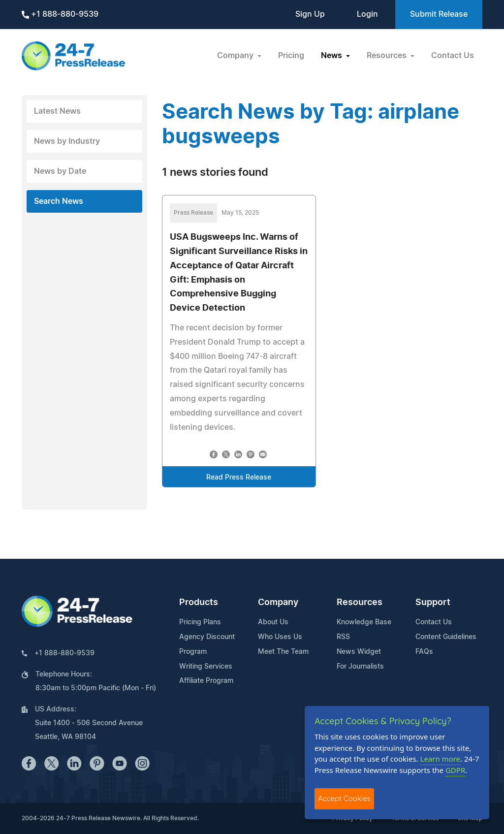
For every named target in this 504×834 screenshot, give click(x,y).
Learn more (441, 759)
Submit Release (439, 14)
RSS (343, 637)
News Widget (359, 652)
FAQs (424, 652)
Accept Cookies (344, 798)
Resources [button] (388, 56)
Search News (59, 201)
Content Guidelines (446, 637)
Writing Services (206, 667)
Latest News (57, 111)
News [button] (332, 56)
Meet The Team (283, 652)
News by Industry (67, 141)
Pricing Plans (200, 622)
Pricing (291, 56)
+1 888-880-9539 (60, 15)
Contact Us (453, 56)
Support (433, 603)
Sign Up (310, 14)
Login (367, 14)
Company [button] (236, 56)
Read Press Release (239, 478)
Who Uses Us (280, 637)
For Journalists (360, 667)
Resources (360, 603)
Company (278, 603)
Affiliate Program (206, 681)
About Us (273, 622)
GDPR (455, 770)
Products (199, 603)
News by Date (60, 171)
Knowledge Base (364, 622)
